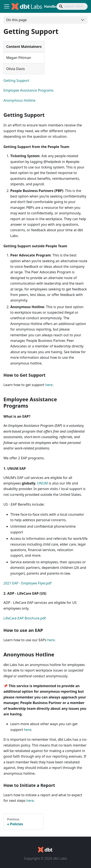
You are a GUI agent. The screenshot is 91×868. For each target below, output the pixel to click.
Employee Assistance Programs (29, 90)
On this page (17, 20)
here (49, 385)
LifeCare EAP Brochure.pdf (25, 618)
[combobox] (72, 6)
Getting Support (16, 81)
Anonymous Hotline (19, 100)
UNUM (42, 483)
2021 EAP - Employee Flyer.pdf (27, 583)
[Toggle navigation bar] (7, 6)
